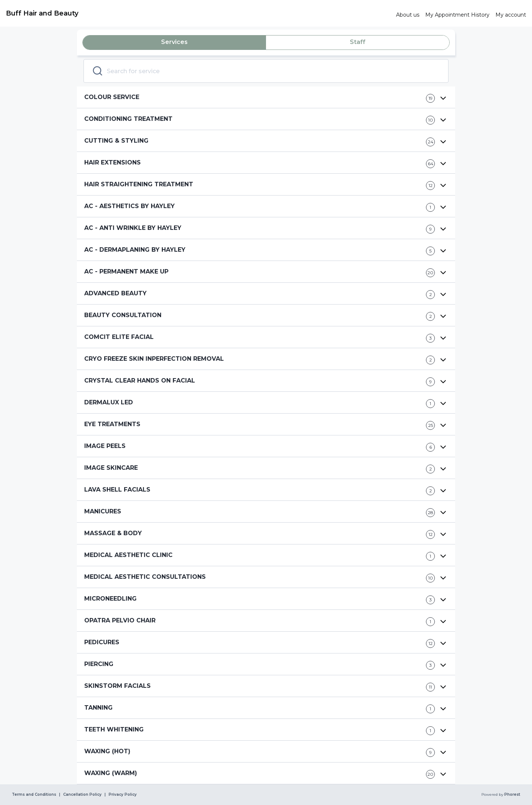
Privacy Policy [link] (123, 795)
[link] (198, 13)
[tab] (174, 43)
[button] (266, 97)
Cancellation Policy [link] (82, 795)
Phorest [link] (512, 795)
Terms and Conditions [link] (34, 795)
